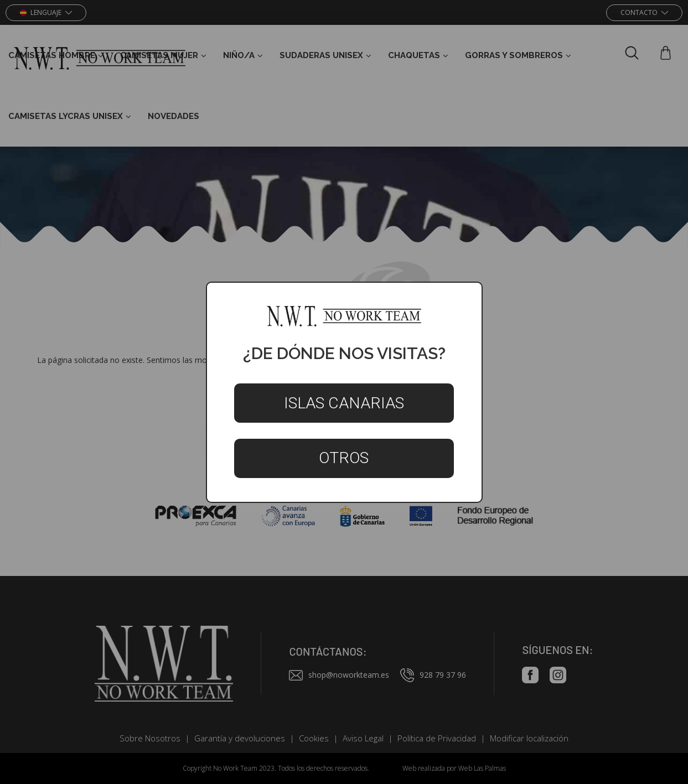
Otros (344, 458)
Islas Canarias (344, 403)
